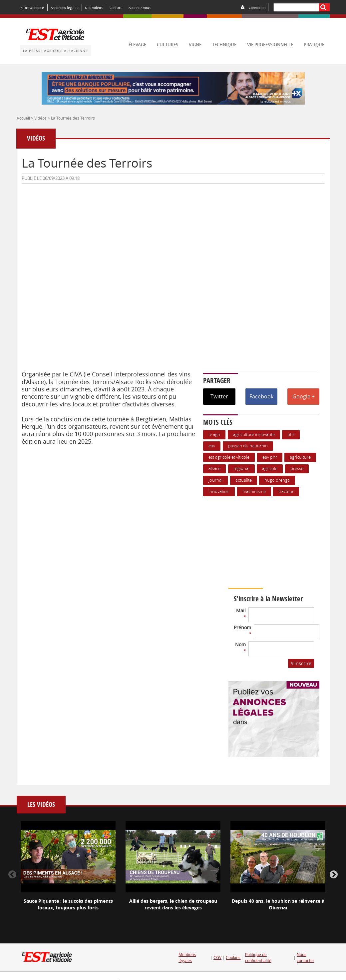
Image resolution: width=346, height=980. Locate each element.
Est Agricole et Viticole (229, 457)
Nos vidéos (94, 8)
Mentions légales (187, 958)
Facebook (261, 396)
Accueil (23, 118)
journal (215, 480)
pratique (314, 45)
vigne (195, 45)
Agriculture (300, 457)
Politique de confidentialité (258, 958)
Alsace (214, 469)
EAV (212, 446)
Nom (240, 647)
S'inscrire (301, 663)
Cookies (233, 958)
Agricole (270, 469)
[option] (68, 871)
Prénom (242, 630)
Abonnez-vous (140, 8)
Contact (116, 8)
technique (224, 45)
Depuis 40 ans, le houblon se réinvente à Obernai (278, 904)
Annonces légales (64, 8)
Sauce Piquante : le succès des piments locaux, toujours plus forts (68, 904)
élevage (137, 45)
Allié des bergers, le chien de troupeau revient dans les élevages (173, 904)
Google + (304, 396)
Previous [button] (12, 875)
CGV (217, 958)
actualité (244, 480)
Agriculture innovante (254, 435)
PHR (291, 435)
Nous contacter (306, 958)
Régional (241, 469)
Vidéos (40, 118)
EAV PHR (270, 457)
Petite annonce (32, 8)
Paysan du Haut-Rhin (248, 446)
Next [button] (334, 875)
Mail (241, 613)
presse (297, 469)
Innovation (219, 491)
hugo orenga (277, 480)
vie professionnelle (270, 45)
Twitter (219, 396)
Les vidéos (41, 805)
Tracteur (286, 491)
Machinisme (254, 491)
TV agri (214, 435)
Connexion (257, 8)
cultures (168, 45)
